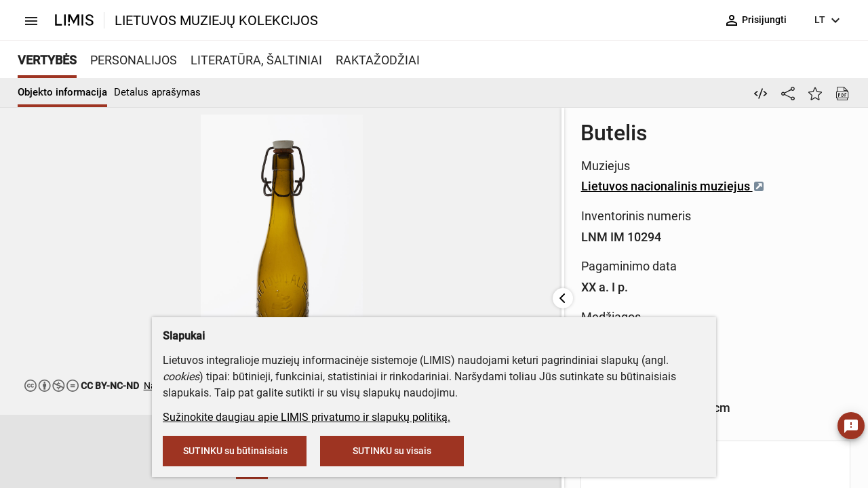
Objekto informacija (62, 92)
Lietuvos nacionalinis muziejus (443, 186)
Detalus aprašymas (157, 92)
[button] (108, 452)
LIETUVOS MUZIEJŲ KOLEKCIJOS (216, 20)
